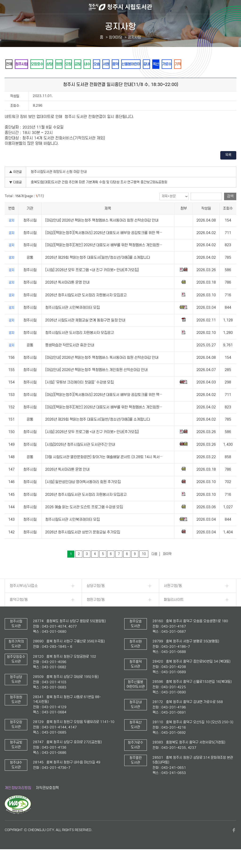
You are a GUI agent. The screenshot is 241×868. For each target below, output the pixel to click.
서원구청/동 (173, 599)
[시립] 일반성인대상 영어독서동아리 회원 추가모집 (83, 495)
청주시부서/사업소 (24, 599)
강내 (189, 64)
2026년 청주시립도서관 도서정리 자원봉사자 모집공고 (86, 308)
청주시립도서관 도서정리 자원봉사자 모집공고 (80, 346)
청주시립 (27, 64)
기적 (11, 77)
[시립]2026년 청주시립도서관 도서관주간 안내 (80, 457)
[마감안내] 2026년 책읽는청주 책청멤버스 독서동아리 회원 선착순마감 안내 (102, 233)
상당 (62, 64)
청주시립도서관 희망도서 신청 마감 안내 (59, 185)
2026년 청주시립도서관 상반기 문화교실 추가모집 (83, 545)
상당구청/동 (96, 599)
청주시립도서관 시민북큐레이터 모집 (72, 321)
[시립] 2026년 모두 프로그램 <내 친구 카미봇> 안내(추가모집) (92, 283)
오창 (87, 64)
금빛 (100, 64)
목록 (228, 168)
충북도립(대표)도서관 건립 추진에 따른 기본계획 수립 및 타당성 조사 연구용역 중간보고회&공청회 (99, 195)
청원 (75, 64)
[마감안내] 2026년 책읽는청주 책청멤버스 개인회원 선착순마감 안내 (96, 383)
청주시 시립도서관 (120, 7)
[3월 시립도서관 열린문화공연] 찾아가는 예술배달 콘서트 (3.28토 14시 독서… (104, 470)
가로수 (217, 64)
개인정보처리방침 (18, 801)
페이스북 (234, 843)
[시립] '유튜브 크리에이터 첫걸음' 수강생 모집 (79, 395)
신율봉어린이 (170, 64)
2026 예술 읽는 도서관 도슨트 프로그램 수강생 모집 (84, 520)
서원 (138, 64)
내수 (113, 64)
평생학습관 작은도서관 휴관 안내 (70, 358)
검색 (230, 209)
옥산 (202, 64)
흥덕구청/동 (19, 613)
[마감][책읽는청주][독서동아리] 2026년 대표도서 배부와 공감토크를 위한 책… (104, 246)
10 (144, 567)
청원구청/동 (96, 613)
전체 (11, 64)
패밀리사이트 (174, 613)
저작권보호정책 (47, 801)
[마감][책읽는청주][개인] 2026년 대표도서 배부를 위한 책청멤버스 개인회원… (104, 258)
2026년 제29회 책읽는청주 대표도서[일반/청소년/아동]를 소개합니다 (98, 270)
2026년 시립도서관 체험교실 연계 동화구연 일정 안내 (85, 333)
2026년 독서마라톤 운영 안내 (67, 296)
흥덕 (151, 64)
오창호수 (46, 64)
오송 (125, 64)
